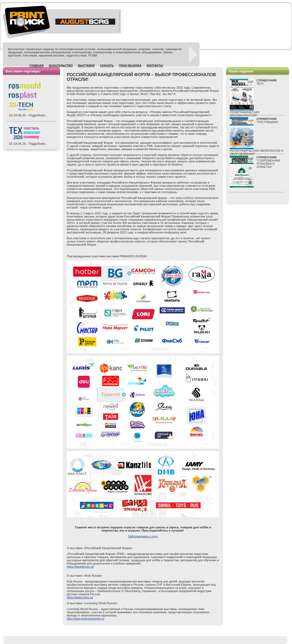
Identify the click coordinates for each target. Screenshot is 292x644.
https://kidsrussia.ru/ (80, 597)
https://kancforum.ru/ (80, 567)
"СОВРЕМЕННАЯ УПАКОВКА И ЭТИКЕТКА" (268, 162)
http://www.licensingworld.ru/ (85, 619)
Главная (36, 66)
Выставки (86, 66)
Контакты (155, 66)
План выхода (130, 66)
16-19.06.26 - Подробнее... (28, 115)
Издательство (61, 66)
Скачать (107, 66)
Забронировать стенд (143, 536)
